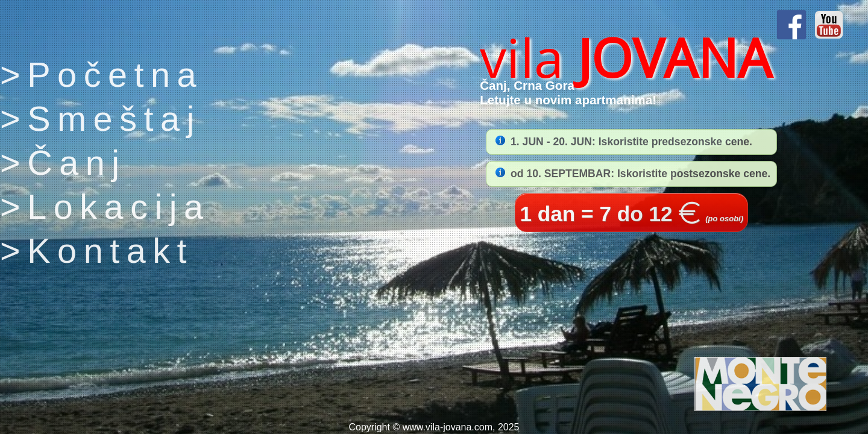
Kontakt (110, 251)
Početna (115, 75)
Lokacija (118, 207)
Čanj (77, 163)
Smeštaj (114, 119)
